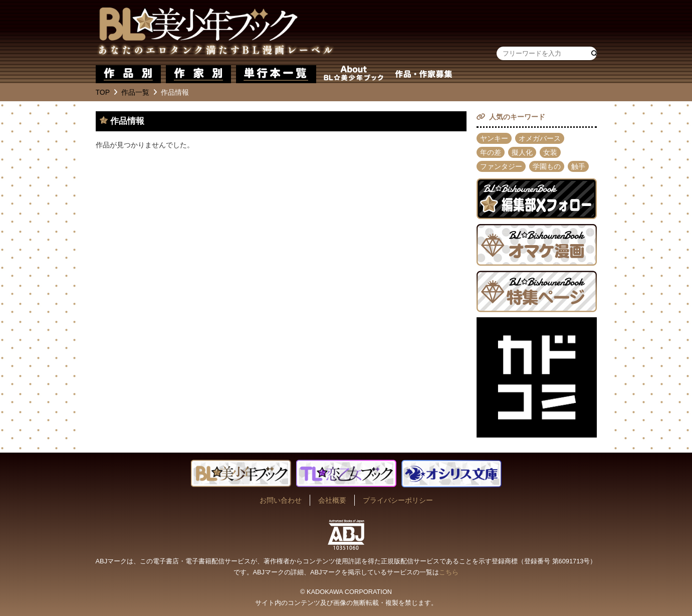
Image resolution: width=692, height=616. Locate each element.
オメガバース (540, 138)
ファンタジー (501, 166)
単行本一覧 (276, 74)
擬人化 (522, 152)
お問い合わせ (281, 500)
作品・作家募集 (424, 74)
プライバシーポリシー (398, 500)
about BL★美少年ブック (354, 74)
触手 (578, 166)
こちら (449, 572)
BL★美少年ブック (215, 33)
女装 (550, 152)
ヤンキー (494, 138)
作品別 (128, 74)
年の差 (491, 152)
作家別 (198, 74)
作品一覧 (135, 92)
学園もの (547, 166)
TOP (103, 92)
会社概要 (332, 500)
